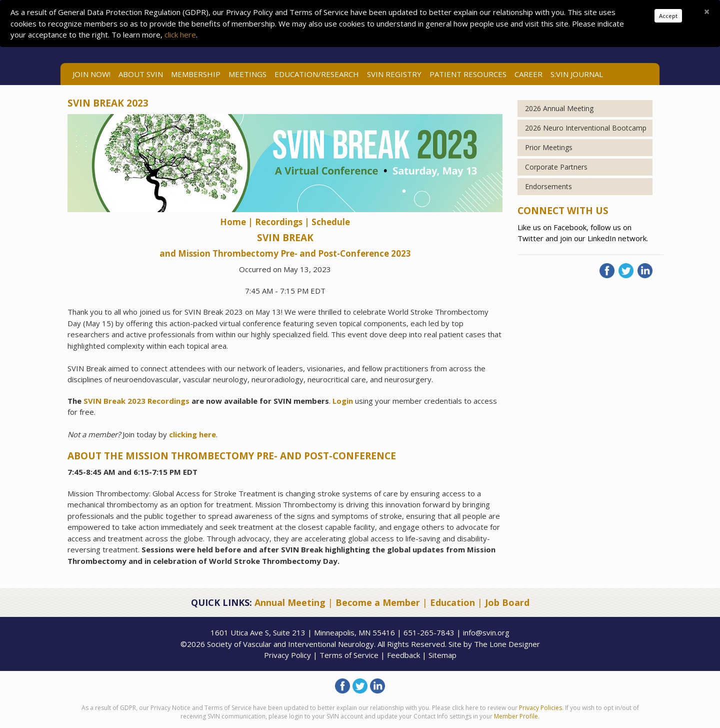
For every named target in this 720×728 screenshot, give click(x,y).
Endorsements (548, 186)
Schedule (331, 222)
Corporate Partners (556, 167)
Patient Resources (468, 74)
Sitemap (442, 655)
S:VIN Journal (577, 74)
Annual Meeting (290, 602)
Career (528, 74)
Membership (196, 74)
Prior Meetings (549, 147)
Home (234, 222)
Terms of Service (349, 655)
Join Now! (91, 74)
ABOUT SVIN (141, 74)
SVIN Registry (394, 74)
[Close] (707, 12)
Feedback (403, 655)
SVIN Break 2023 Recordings (136, 401)
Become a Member (378, 602)
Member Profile (516, 716)
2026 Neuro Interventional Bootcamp (586, 128)
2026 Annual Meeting (559, 108)
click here (180, 35)
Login (343, 401)
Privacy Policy (287, 655)
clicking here (192, 434)
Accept (668, 16)
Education (452, 602)
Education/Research (317, 74)
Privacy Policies (540, 708)
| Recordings (275, 222)
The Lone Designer (507, 644)
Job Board (507, 602)
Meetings (247, 74)
